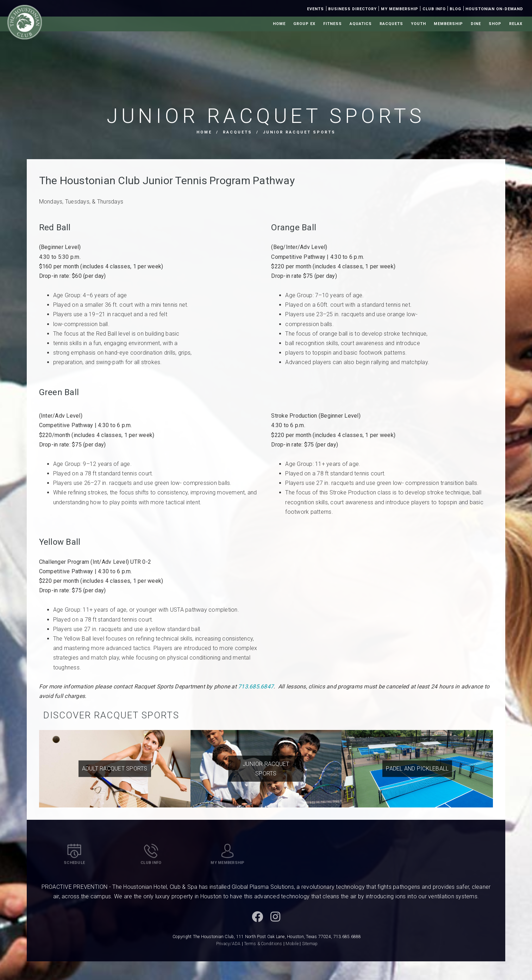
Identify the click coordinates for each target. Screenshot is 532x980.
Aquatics (361, 24)
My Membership (400, 9)
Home (279, 24)
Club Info (434, 9)
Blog (455, 9)
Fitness (333, 24)
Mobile (292, 944)
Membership (448, 24)
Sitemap (310, 944)
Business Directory (352, 9)
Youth (418, 24)
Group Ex (304, 24)
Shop (495, 24)
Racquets (391, 24)
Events (315, 9)
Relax (516, 24)
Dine (476, 24)
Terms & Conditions (263, 944)
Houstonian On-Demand (494, 9)
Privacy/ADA (229, 944)
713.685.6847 (256, 686)
